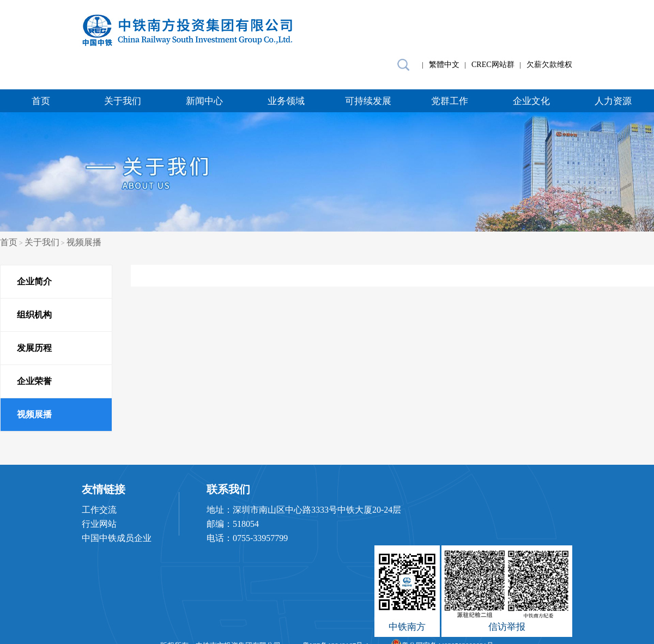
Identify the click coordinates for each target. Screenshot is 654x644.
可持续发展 (368, 101)
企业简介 (34, 281)
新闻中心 (204, 101)
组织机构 (34, 315)
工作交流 (99, 510)
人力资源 (613, 101)
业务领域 (286, 101)
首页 (41, 101)
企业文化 (531, 101)
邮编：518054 (233, 524)
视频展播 (84, 242)
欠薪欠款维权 (549, 65)
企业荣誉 (34, 381)
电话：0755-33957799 (247, 538)
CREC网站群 (493, 65)
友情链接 (104, 489)
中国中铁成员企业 (117, 538)
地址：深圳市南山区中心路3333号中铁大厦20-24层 (304, 510)
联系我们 (228, 489)
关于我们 (123, 101)
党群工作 (450, 101)
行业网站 (99, 524)
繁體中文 (444, 65)
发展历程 (34, 348)
